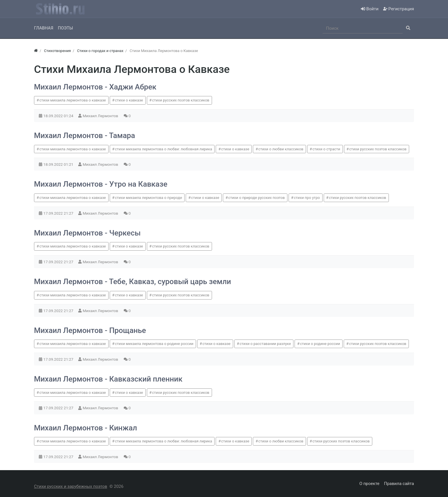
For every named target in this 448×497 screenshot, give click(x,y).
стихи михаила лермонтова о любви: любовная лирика (163, 149)
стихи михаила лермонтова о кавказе (73, 100)
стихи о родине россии (320, 344)
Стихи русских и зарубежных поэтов (71, 486)
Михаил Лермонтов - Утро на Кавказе (101, 184)
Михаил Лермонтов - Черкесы (87, 233)
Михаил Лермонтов (101, 116)
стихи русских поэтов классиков (181, 100)
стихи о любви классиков (281, 149)
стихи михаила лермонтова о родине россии (154, 344)
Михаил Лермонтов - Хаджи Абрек (95, 87)
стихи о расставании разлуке (265, 344)
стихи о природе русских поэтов (257, 198)
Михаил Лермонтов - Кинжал (85, 428)
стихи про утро (307, 198)
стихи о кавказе (129, 100)
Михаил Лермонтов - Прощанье (90, 330)
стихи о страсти (326, 149)
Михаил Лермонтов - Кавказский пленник (108, 379)
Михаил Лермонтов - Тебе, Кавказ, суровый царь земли (133, 282)
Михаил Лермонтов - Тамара (85, 135)
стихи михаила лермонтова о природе (148, 198)
